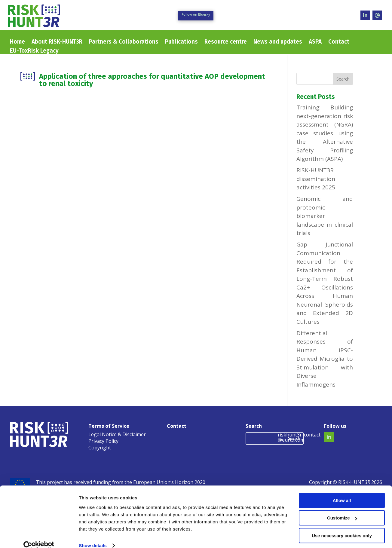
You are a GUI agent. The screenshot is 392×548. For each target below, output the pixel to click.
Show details (93, 536)
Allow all (342, 491)
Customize (342, 508)
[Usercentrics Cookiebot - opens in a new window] (39, 536)
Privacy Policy (103, 442)
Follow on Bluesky (196, 14)
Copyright (100, 448)
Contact (339, 42)
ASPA (315, 42)
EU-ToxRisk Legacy (34, 51)
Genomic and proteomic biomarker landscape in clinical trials (325, 216)
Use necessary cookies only (342, 526)
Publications (181, 42)
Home (17, 42)
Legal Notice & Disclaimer (117, 435)
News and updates (278, 42)
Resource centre (226, 42)
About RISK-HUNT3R (57, 42)
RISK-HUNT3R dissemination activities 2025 (316, 179)
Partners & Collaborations (124, 42)
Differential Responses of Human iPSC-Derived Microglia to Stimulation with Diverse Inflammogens (325, 359)
